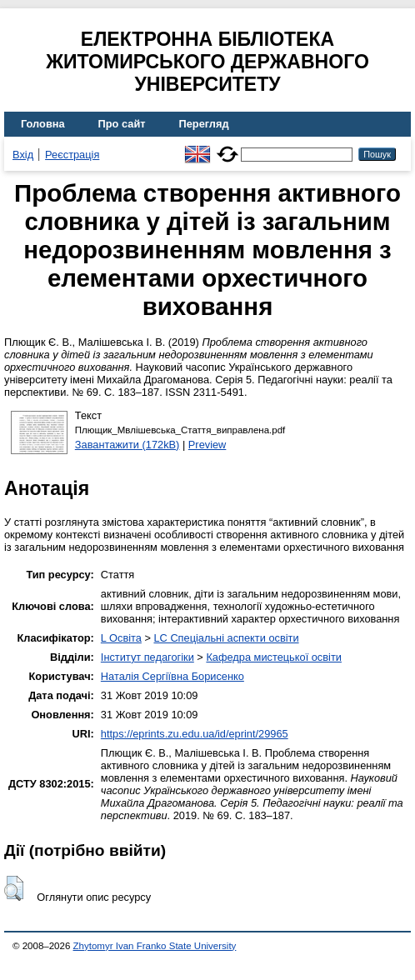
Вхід (23, 155)
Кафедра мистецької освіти (274, 657)
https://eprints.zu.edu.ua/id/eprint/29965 (195, 734)
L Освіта (121, 638)
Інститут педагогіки (147, 657)
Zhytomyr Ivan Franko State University (155, 946)
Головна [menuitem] (43, 124)
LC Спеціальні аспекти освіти (226, 638)
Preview (207, 445)
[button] (14, 888)
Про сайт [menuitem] (122, 124)
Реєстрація (72, 155)
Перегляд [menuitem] (204, 124)
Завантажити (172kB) (127, 445)
